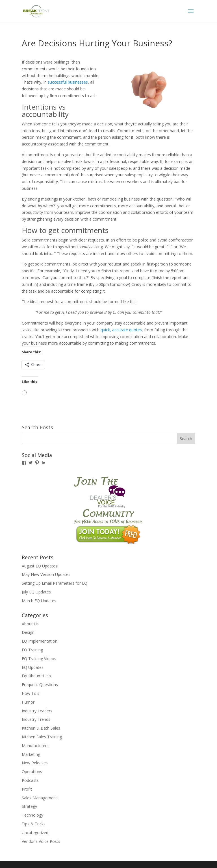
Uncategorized (35, 833)
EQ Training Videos (39, 659)
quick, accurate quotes (121, 330)
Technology (32, 815)
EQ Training (32, 650)
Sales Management (39, 798)
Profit (27, 789)
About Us (30, 624)
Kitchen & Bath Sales (41, 728)
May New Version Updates (46, 574)
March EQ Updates (39, 601)
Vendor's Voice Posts (41, 841)
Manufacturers (35, 746)
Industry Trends (36, 719)
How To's (31, 693)
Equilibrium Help (36, 676)
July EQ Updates (36, 592)
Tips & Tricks (34, 824)
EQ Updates (33, 667)
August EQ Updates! (40, 566)
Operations (32, 772)
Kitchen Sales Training (42, 737)
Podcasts (30, 780)
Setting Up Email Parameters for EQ (55, 583)
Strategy (29, 806)
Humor (28, 702)
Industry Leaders (37, 711)
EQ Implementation (40, 641)
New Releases (35, 763)
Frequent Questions (40, 685)
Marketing (31, 754)
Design (28, 632)
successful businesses (68, 82)
